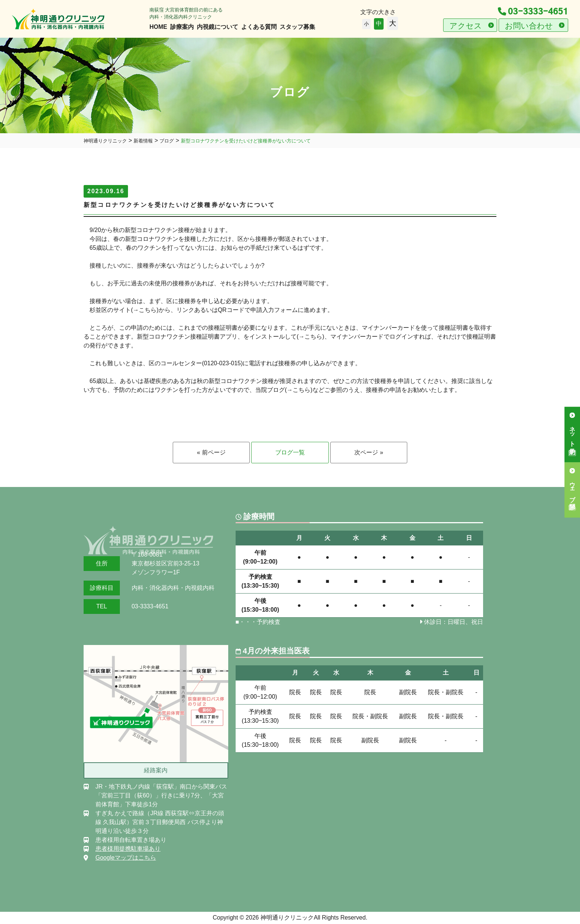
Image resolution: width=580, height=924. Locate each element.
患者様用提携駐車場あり (128, 849)
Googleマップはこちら (126, 858)
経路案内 (156, 770)
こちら (148, 310)
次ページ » (369, 452)
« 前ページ (211, 452)
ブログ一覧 (290, 452)
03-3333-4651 (533, 12)
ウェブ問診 (572, 488)
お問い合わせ (529, 26)
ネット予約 (572, 433)
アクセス (466, 26)
